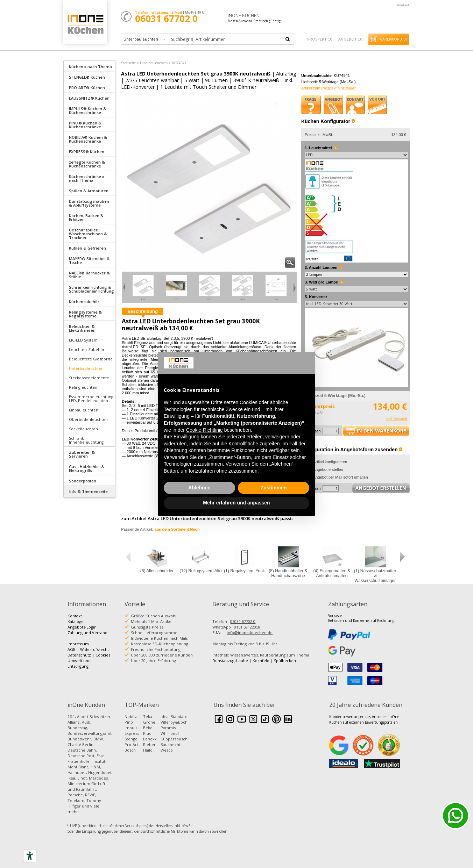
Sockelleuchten (83, 429)
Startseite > (130, 63)
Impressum (78, 644)
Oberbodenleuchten (88, 419)
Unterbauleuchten (86, 368)
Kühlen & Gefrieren (87, 248)
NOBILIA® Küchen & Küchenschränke (88, 139)
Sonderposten (83, 481)
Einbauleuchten (84, 410)
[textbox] (225, 39)
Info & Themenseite (89, 491)
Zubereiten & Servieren (82, 454)
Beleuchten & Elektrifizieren (82, 328)
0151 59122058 (247, 627)
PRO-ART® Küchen (87, 88)
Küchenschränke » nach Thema (87, 178)
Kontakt (403, 5)
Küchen (85, 24)
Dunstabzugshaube (230, 661)
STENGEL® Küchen (87, 77)
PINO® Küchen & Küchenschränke (85, 125)
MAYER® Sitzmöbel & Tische (89, 260)
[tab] (89, 66)
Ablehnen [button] (199, 488)
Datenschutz (79, 655)
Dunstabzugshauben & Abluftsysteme (89, 203)
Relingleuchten (83, 387)
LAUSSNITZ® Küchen (89, 98)
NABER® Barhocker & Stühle (89, 275)
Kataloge (76, 621)
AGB (72, 649)
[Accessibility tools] (30, 856)
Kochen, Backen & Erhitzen (86, 217)
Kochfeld (261, 661)
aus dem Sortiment (177, 529)
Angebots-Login (82, 627)
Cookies (103, 655)
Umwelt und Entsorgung (79, 663)
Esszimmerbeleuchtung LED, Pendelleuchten (91, 399)
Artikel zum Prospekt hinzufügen (329, 88)
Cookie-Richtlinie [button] (204, 430)
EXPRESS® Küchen (87, 152)
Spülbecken (285, 661)
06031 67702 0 (243, 621)
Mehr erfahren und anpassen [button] (236, 503)
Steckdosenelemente (89, 378)
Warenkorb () (393, 39)
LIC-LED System (83, 340)
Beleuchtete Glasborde (91, 359)
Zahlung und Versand (87, 633)
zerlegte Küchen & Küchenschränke (87, 164)
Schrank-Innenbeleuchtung (86, 440)
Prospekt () (320, 39)
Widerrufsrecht (94, 649)
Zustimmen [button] (274, 488)
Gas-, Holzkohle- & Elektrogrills (87, 468)
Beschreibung (143, 311)
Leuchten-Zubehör (87, 349)
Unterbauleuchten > (155, 63)
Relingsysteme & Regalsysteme (85, 314)
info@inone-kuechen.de (250, 633)
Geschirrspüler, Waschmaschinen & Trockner (88, 234)
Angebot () (350, 39)
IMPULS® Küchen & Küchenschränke (88, 110)
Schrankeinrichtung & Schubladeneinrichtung (91, 289)
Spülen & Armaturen (89, 191)
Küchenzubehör (84, 302)
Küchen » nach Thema (90, 67)
